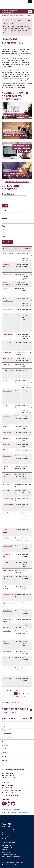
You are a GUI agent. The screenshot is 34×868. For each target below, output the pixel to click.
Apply (4, 764)
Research (26, 812)
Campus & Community (8, 738)
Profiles (20, 812)
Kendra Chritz (7, 631)
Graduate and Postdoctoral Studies (17, 770)
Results (5, 233)
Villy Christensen (8, 603)
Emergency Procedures (8, 862)
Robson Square (7, 852)
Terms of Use (19, 862)
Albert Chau (6, 364)
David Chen (6, 426)
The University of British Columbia (12, 4)
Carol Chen (6, 416)
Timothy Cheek (7, 391)
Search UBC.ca (6, 839)
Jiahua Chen (6, 438)
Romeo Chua (7, 652)
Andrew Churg (7, 657)
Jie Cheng (6, 485)
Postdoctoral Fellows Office (12, 790)
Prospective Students (15, 15)
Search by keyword (9, 194)
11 (11, 697)
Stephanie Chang (8, 315)
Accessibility (14, 865)
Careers (4, 835)
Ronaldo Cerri (7, 274)
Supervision (5, 745)
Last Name (6, 211)
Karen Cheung (7, 513)
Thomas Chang (7, 334)
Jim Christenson (8, 611)
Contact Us (5, 782)
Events (4, 833)
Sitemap (14, 812)
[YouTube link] (13, 804)
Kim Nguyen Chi (8, 546)
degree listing (10, 83)
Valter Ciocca (7, 678)
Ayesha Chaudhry (8, 370)
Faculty (26, 248)
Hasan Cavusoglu (8, 254)
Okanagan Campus (8, 847)
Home (4, 726)
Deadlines (5, 749)
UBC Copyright (6, 865)
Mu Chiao (6, 562)
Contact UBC (6, 827)
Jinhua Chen (6, 450)
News (4, 831)
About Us (4, 760)
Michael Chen (7, 456)
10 (28, 693)
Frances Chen (7, 432)
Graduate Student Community (13, 793)
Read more (7, 33)
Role (3, 226)
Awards (4, 741)
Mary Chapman (7, 342)
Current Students (7, 734)
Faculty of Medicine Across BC (11, 856)
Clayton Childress (8, 570)
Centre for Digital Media (9, 854)
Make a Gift (5, 837)
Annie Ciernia (7, 668)
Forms (4, 753)
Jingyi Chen (6, 444)
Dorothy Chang (7, 309)
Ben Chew (6, 538)
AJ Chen (5, 406)
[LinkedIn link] (8, 804)
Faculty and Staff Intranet (11, 796)
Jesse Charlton (7, 358)
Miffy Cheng (6, 491)
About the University (8, 829)
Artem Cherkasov (8, 505)
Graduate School (6, 15)
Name (5, 248)
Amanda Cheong (8, 499)
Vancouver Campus (8, 845)
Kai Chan (5, 288)
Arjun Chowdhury (8, 595)
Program (5, 218)
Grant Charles (7, 352)
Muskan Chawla (7, 381)
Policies (4, 756)
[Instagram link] (4, 804)
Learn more (6, 67)
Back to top (6, 812)
